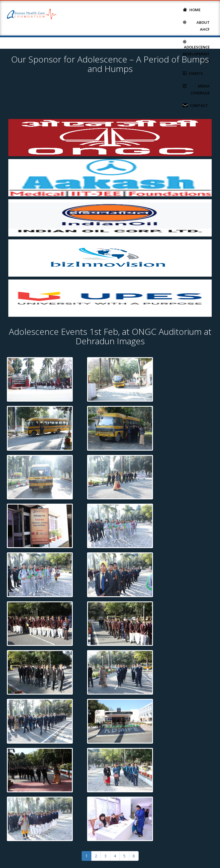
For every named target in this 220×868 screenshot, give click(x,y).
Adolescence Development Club (196, 51)
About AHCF (196, 25)
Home (192, 9)
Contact (195, 105)
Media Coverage (196, 89)
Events (193, 73)
